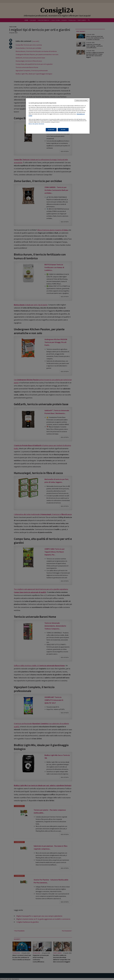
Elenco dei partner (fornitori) (36, 124)
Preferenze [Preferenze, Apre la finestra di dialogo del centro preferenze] (51, 130)
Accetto (63, 130)
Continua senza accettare (81, 101)
